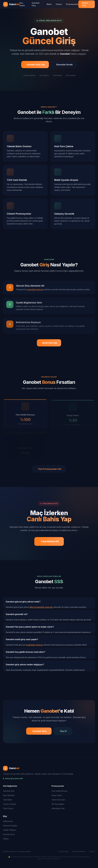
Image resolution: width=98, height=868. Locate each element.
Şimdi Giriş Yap (50, 343)
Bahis (49, 4)
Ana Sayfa (22, 4)
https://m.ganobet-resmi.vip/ (41, 607)
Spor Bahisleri (9, 795)
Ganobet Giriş (36, 4)
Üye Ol (63, 731)
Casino (59, 4)
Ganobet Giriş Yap (36, 65)
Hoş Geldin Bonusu (60, 791)
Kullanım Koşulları (10, 826)
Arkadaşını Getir (58, 808)
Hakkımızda (8, 821)
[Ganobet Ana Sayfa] (11, 4)
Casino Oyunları (10, 804)
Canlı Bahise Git (50, 541)
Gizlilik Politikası (10, 830)
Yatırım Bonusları (58, 800)
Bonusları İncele (65, 65)
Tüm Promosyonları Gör (50, 469)
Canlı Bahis (8, 800)
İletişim (6, 839)
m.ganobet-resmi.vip (34, 645)
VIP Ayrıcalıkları (58, 804)
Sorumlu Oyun (9, 834)
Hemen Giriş (85, 4)
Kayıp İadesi (57, 795)
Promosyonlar (72, 4)
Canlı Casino (8, 808)
